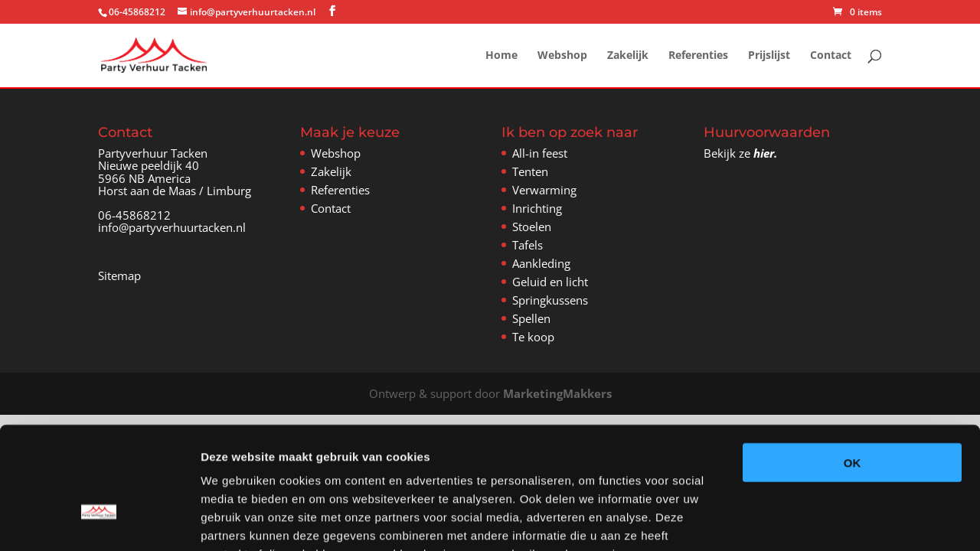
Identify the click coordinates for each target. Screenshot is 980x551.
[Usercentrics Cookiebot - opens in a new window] (99, 521)
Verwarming (544, 190)
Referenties (698, 56)
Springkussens (550, 300)
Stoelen (532, 227)
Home (501, 56)
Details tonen (827, 521)
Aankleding (541, 263)
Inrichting (537, 208)
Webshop (562, 56)
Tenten (530, 171)
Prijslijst (769, 56)
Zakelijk (628, 56)
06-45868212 (134, 215)
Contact (831, 56)
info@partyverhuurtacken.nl (172, 227)
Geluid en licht (550, 282)
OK (853, 368)
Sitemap (119, 275)
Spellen (531, 318)
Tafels (528, 245)
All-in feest (540, 153)
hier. (765, 153)
